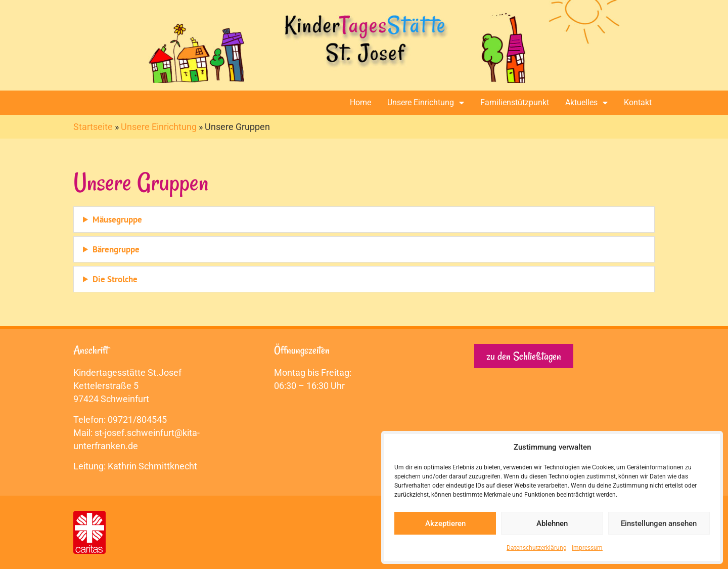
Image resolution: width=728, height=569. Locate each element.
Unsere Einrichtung (426, 103)
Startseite (93, 127)
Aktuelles (586, 103)
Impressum (587, 548)
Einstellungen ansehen (659, 523)
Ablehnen (552, 523)
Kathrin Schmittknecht (152, 466)
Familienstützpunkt (515, 102)
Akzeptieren (445, 523)
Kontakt (638, 102)
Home (360, 102)
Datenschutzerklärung (537, 548)
